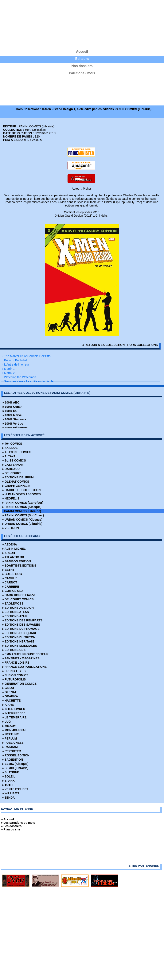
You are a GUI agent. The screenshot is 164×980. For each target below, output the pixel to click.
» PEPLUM (9, 738)
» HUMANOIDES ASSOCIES (21, 494)
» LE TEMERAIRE (14, 717)
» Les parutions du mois (18, 823)
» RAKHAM (10, 747)
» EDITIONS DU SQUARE (20, 633)
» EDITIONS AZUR (15, 616)
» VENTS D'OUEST (15, 789)
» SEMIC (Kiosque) (15, 764)
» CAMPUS (10, 578)
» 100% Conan (12, 407)
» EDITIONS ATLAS (15, 612)
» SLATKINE (11, 772)
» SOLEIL (9, 776)
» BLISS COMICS (14, 460)
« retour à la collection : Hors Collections (120, 345)
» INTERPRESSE (14, 713)
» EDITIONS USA (14, 650)
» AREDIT (9, 553)
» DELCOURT (11, 473)
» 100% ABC (11, 402)
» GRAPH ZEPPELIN (16, 486)
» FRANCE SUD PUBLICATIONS (24, 667)
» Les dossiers (11, 826)
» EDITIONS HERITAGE (18, 641)
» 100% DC (10, 411)
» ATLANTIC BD (13, 557)
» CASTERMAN (13, 465)
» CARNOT (10, 582)
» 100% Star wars (14, 419)
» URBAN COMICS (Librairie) (22, 524)
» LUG (6, 722)
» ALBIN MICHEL (14, 549)
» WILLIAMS (11, 793)
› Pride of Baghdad (15, 360)
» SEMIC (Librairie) (15, 768)
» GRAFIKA (10, 696)
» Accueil (7, 819)
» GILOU (8, 688)
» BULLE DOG (12, 574)
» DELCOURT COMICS (18, 599)
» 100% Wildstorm (15, 428)
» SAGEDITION (13, 760)
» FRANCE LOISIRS (16, 663)
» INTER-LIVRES (14, 709)
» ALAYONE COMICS (17, 452)
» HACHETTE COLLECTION (21, 490)
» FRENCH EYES (14, 671)
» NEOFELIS (11, 498)
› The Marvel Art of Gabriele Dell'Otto (26, 356)
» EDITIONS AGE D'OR (18, 608)
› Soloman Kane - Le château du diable (28, 381)
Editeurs (82, 59)
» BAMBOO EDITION (16, 561)
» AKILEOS (10, 448)
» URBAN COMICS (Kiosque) (22, 520)
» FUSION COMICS (15, 675)
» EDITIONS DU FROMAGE (21, 629)
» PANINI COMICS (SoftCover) (23, 515)
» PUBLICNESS (13, 743)
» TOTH (7, 785)
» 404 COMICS (12, 444)
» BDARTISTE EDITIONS (19, 566)
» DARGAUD (11, 469)
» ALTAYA (9, 456)
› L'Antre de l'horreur (16, 364)
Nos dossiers (82, 66)
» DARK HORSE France (19, 595)
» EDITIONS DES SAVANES (21, 625)
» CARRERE (11, 587)
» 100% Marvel (12, 415)
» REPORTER (11, 751)
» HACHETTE (11, 701)
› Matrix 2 (8, 373)
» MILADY (9, 726)
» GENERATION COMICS (19, 684)
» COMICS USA (13, 591)
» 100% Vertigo (13, 424)
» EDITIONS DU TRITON (19, 637)
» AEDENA (9, 544)
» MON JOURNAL (14, 730)
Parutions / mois (82, 73)
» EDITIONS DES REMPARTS (22, 620)
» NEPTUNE (10, 734)
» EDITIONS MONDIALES (20, 646)
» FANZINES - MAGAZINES (21, 658)
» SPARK (8, 781)
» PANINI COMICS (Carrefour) (23, 503)
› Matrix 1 (8, 369)
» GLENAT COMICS (16, 482)
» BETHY (8, 570)
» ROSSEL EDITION (16, 755)
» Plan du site (11, 829)
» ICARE (8, 705)
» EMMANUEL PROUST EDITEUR (25, 654)
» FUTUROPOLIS (14, 679)
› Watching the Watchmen (19, 377)
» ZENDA (8, 798)
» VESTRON (10, 528)
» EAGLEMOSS (13, 603)
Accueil (82, 52)
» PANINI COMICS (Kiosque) (22, 507)
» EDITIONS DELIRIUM (18, 477)
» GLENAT (9, 692)
